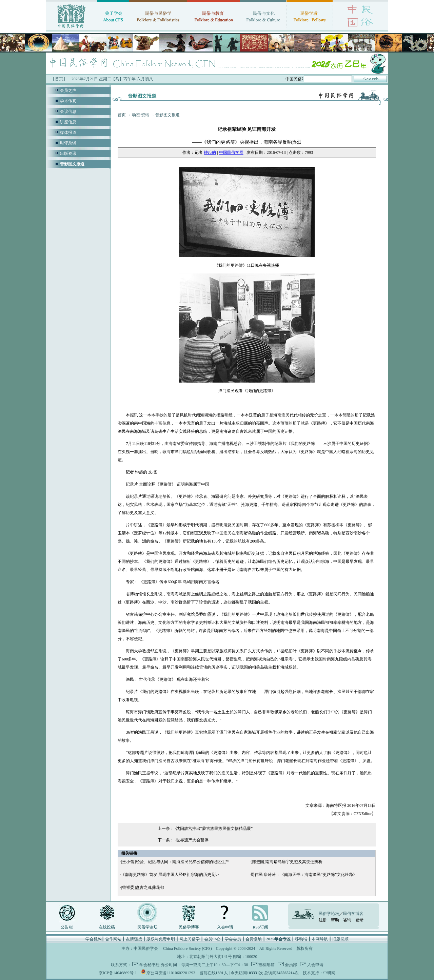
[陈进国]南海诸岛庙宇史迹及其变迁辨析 (287, 862)
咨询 (347, 920)
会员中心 (212, 939)
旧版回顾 (340, 939)
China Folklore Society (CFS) (188, 948)
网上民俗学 (190, 939)
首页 (122, 115)
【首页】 (59, 79)
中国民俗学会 (146, 948)
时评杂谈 (68, 143)
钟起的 (210, 152)
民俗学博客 (189, 927)
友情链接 (134, 939)
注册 (323, 920)
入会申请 (225, 927)
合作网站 (113, 939)
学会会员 (233, 939)
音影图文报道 (167, 115)
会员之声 (68, 90)
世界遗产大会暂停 (192, 840)
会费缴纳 (254, 939)
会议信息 (68, 111)
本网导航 (320, 939)
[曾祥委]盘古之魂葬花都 (142, 887)
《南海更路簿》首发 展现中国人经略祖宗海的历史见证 (170, 875)
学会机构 (94, 939)
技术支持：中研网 (319, 973)
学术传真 (68, 101)
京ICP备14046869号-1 (118, 973)
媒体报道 (68, 132)
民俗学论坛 (147, 927)
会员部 (290, 965)
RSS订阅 (260, 927)
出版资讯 (68, 154)
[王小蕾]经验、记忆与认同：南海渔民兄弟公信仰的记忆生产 (175, 862)
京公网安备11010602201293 (171, 973)
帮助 (335, 920)
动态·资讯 (141, 115)
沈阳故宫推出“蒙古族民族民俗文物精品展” (214, 829)
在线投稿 (107, 927)
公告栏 (67, 927)
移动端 (301, 939)
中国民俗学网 (231, 152)
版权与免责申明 (161, 939)
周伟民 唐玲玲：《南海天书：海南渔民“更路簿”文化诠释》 (304, 875)
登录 (359, 920)
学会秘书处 (150, 965)
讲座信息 (68, 122)
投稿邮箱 (266, 965)
